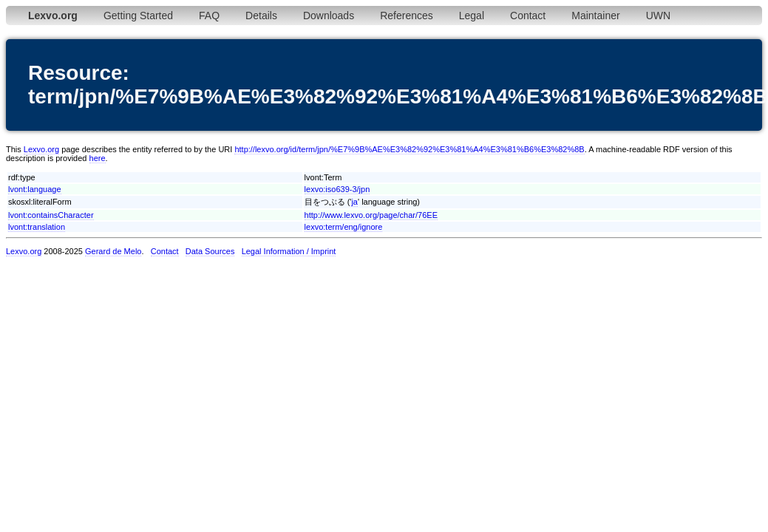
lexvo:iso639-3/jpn (337, 189)
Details (261, 16)
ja (354, 202)
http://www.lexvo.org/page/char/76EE (371, 215)
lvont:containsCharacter (51, 215)
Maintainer (595, 16)
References (407, 16)
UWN (658, 16)
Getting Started (138, 16)
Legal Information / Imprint (289, 251)
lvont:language (35, 189)
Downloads (329, 16)
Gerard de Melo (113, 251)
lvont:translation (37, 227)
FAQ (209, 16)
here (98, 158)
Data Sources (210, 251)
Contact (528, 16)
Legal (472, 16)
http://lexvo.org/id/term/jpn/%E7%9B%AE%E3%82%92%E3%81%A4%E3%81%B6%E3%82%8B (409, 149)
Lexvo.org (41, 149)
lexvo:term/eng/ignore (344, 227)
